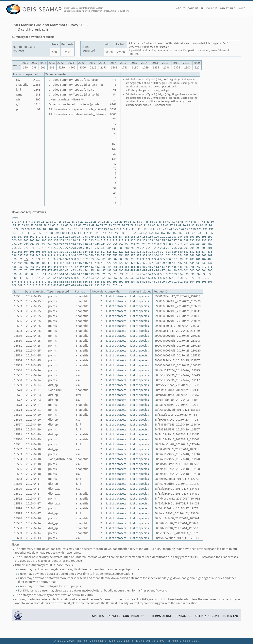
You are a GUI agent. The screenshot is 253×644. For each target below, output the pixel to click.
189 (151, 237)
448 (74, 267)
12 (47, 222)
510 (38, 274)
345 (68, 255)
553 (91, 278)
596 (145, 282)
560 (133, 278)
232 (204, 240)
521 (103, 274)
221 (139, 240)
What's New (228, 8)
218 (121, 240)
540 (14, 278)
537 (198, 274)
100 (27, 229)
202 (26, 240)
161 (187, 233)
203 (32, 240)
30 (125, 222)
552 (85, 278)
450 (85, 267)
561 (139, 278)
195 (186, 237)
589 (103, 282)
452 (97, 267)
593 (127, 282)
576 (26, 282)
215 (103, 240)
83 (154, 225)
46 (195, 222)
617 (68, 285)
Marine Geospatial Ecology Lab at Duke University (120, 641)
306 (38, 252)
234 (14, 244)
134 (27, 233)
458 (133, 267)
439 (20, 267)
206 (50, 240)
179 (91, 237)
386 (109, 259)
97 (13, 229)
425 (139, 263)
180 (97, 237)
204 (38, 240)
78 (132, 225)
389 (127, 259)
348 (85, 255)
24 (99, 222)
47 (199, 222)
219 (127, 240)
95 (206, 225)
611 (32, 285)
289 (139, 248)
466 (180, 267)
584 (74, 282)
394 (157, 259)
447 (68, 267)
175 (68, 237)
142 (74, 233)
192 (168, 237)
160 (181, 233)
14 (56, 222)
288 (133, 248)
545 (44, 278)
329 (174, 252)
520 (97, 274)
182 (109, 237)
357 (139, 255)
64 (71, 225)
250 (109, 244)
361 (162, 255)
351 (103, 255)
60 (54, 225)
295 (174, 248)
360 (157, 255)
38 (160, 222)
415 (79, 263)
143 (80, 233)
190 (157, 237)
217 (115, 240)
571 (198, 278)
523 (115, 274)
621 (91, 285)
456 (121, 267)
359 (151, 255)
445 (56, 267)
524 (121, 274)
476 (38, 270)
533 (174, 274)
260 (168, 244)
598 (157, 282)
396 (168, 259)
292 (157, 248)
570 (192, 278)
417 (91, 263)
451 (91, 267)
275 (56, 248)
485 (91, 270)
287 (127, 248)
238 (38, 244)
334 (204, 252)
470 (204, 267)
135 (33, 233)
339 (32, 255)
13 (51, 222)
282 (97, 248)
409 (44, 263)
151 (127, 233)
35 (147, 222)
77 (128, 225)
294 (168, 248)
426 (145, 263)
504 (204, 270)
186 (133, 237)
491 (127, 270)
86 (167, 225)
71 (102, 225)
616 (62, 285)
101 (33, 229)
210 (74, 240)
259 (162, 244)
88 (176, 225)
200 (14, 240)
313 (79, 252)
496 (157, 270)
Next (122, 285)
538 (204, 274)
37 (156, 222)
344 (62, 255)
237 (32, 244)
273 (44, 248)
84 (158, 225)
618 (74, 285)
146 (98, 233)
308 (50, 252)
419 (103, 263)
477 (44, 270)
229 (186, 240)
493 (139, 270)
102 (39, 229)
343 (56, 255)
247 (91, 244)
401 (198, 259)
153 (139, 233)
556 (109, 278)
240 (50, 244)
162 (193, 233)
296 (180, 248)
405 (20, 263)
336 (14, 255)
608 (14, 285)
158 (169, 233)
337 (20, 255)
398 (180, 259)
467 (186, 267)
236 (26, 244)
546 (50, 278)
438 (14, 267)
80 (141, 225)
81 (145, 225)
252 (121, 244)
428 (157, 263)
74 (115, 225)
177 (79, 237)
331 (186, 252)
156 (157, 233)
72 (106, 225)
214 (97, 240)
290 (145, 248)
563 (151, 278)
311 (68, 252)
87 (171, 225)
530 (157, 274)
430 (168, 263)
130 (205, 229)
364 (180, 255)
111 (93, 229)
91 (189, 225)
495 (151, 270)
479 (56, 270)
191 (162, 237)
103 (45, 229)
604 (192, 282)
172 (50, 237)
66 (80, 225)
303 (20, 252)
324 (145, 252)
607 (210, 282)
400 (192, 259)
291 (151, 248)
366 (192, 255)
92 (193, 225)
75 (119, 225)
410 (50, 263)
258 (157, 244)
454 (109, 267)
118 (134, 229)
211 (79, 240)
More (242, 8)
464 (168, 267)
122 (158, 229)
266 (204, 244)
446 (62, 267)
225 (162, 240)
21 (86, 222)
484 (85, 270)
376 (50, 259)
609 (20, 285)
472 (14, 270)
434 (192, 263)
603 (186, 282)
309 (56, 252)
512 (50, 274)
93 (197, 225)
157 (163, 233)
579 (44, 282)
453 (103, 267)
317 (103, 252)
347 (79, 255)
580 (50, 282)
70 (97, 225)
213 (91, 240)
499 (174, 270)
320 (121, 252)
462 (157, 267)
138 (50, 233)
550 (74, 278)
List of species (140, 296)
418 (97, 263)
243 (68, 244)
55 (32, 225)
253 (127, 244)
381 (79, 259)
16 (64, 222)
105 (57, 229)
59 (49, 225)
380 (74, 259)
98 (18, 229)
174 (62, 237)
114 (110, 229)
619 (79, 285)
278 (74, 248)
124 (170, 229)
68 (89, 225)
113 (104, 229)
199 (210, 237)
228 (180, 240)
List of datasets (116, 296)
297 (186, 248)
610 (26, 285)
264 (192, 244)
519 (91, 274)
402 (204, 259)
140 (62, 233)
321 (127, 252)
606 (204, 282)
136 (39, 233)
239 (44, 244)
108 (75, 229)
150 (122, 233)
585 (79, 282)
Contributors (134, 616)
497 (162, 270)
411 (56, 263)
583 (68, 282)
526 (133, 274)
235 (20, 244)
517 (79, 274)
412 (62, 263)
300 (204, 248)
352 (109, 255)
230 (192, 240)
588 (97, 282)
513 (56, 274)
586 (85, 282)
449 (79, 267)
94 (202, 225)
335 (210, 252)
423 (127, 263)
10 (38, 222)
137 (44, 233)
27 (112, 222)
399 (186, 259)
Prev (15, 218)
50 (212, 222)
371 (20, 259)
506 (14, 274)
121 (152, 229)
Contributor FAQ (225, 616)
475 (32, 270)
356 (133, 255)
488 (109, 270)
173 (56, 237)
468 (192, 267)
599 (162, 282)
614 (50, 285)
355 (127, 255)
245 (79, 244)
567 (174, 278)
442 (38, 267)
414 (74, 263)
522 (109, 274)
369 (210, 255)
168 (26, 237)
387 (115, 259)
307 (44, 252)
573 (210, 278)
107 (69, 229)
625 (115, 285)
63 (67, 225)
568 (180, 278)
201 (20, 240)
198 (204, 237)
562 (145, 278)
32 (134, 222)
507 (20, 274)
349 (91, 255)
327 (162, 252)
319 (115, 252)
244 (74, 244)
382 (85, 259)
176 (74, 237)
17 (69, 222)
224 (157, 240)
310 (62, 252)
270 (26, 248)
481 (68, 270)
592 (121, 282)
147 (104, 233)
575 (20, 282)
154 (145, 233)
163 (199, 233)
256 (145, 244)
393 (151, 259)
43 (182, 222)
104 (51, 229)
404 (14, 263)
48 (204, 222)
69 (93, 225)
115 (116, 229)
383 (91, 259)
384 (97, 259)
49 (208, 222)
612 (38, 285)
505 (210, 270)
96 (210, 225)
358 (145, 255)
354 (121, 255)
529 (151, 274)
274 (50, 248)
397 (174, 259)
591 (115, 282)
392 (145, 259)
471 (210, 267)
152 (133, 233)
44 (186, 222)
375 (44, 259)
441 (32, 267)
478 (50, 270)
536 (192, 274)
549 (68, 278)
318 (109, 252)
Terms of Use (161, 616)
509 (32, 274)
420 (109, 263)
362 (168, 255)
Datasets (113, 616)
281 (91, 248)
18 (73, 222)
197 (198, 237)
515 (68, 274)
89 (180, 225)
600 (168, 282)
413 (68, 263)
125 (176, 229)
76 (123, 225)
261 (174, 244)
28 (117, 222)
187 (139, 237)
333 (198, 252)
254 (133, 244)
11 (43, 222)
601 (174, 282)
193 (174, 237)
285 (115, 248)
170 (38, 237)
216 (109, 240)
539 (210, 274)
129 (199, 229)
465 (174, 267)
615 (56, 285)
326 (157, 252)
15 (60, 222)
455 (115, 267)
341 (44, 255)
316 (97, 252)
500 (180, 270)
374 (38, 259)
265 (198, 244)
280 (85, 248)
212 (85, 240)
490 (121, 270)
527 (139, 274)
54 (28, 225)
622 (97, 285)
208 (62, 240)
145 (92, 233)
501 (186, 270)
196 (192, 237)
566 (168, 278)
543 (32, 278)
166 (14, 237)
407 (32, 263)
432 (180, 263)
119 (140, 229)
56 (36, 225)
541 (20, 278)
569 (186, 278)
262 (180, 244)
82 (149, 225)
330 (180, 252)
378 (62, 259)
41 (173, 222)
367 (198, 255)
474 (26, 270)
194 (180, 237)
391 (139, 259)
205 (44, 240)
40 (169, 222)
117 (128, 229)
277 (68, 248)
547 (56, 278)
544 (38, 278)
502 (192, 270)
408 (38, 263)
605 (198, 282)
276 (62, 248)
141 (68, 233)
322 (133, 252)
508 (26, 274)
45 (191, 222)
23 (95, 222)
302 (14, 252)
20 (82, 222)
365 (186, 255)
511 (44, 274)
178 (85, 237)
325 (151, 252)
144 (86, 233)
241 (56, 244)
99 (22, 229)
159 (175, 233)
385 (103, 259)
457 (127, 267)
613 (44, 285)
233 (210, 240)
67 (84, 225)
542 (26, 278)
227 (174, 240)
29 (121, 222)
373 (32, 259)
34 (143, 222)
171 (44, 237)
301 (210, 248)
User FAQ (202, 616)
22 (91, 222)
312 (74, 252)
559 (127, 278)
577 (32, 282)
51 (15, 225)
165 (211, 233)
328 (168, 252)
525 (127, 274)
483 (79, 270)
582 (62, 282)
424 (133, 263)
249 (103, 244)
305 (32, 252)
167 (20, 237)
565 (162, 278)
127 (187, 229)
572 (204, 278)
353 (115, 255)
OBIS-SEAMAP (42, 9)
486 (97, 270)
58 (45, 225)
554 (97, 278)
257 (151, 244)
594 (133, 282)
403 (210, 259)
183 (115, 237)
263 (186, 244)
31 (130, 222)
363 (174, 255)
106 (63, 229)
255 (139, 244)
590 (109, 282)
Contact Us (183, 616)
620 (85, 285)
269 (20, 248)
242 (62, 244)
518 (85, 274)
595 (139, 282)
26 (108, 222)
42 (177, 222)
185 (127, 237)
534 (180, 274)
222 (145, 240)
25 (104, 222)
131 (211, 229)
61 (58, 225)
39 (164, 222)
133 (21, 233)
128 (193, 229)
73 (110, 225)
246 (85, 244)
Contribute (196, 8)
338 (26, 255)
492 (133, 270)
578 (38, 282)
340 (38, 255)
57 (41, 225)
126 (181, 229)
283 (103, 248)
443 (44, 267)
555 (103, 278)
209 (68, 240)
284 (109, 248)
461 (151, 267)
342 (50, 255)
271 (32, 248)
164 (205, 233)
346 (74, 255)
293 (162, 248)
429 (162, 263)
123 (164, 229)
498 (168, 270)
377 (56, 259)
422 (121, 263)
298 (192, 248)
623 (103, 285)
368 (204, 255)
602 (180, 282)
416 (85, 263)
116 (122, 229)
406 (26, 263)
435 (198, 263)
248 (97, 244)
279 (79, 248)
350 (97, 255)
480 (62, 270)
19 (77, 222)
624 (109, 285)
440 (26, 267)
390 (133, 259)
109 (81, 229)
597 (151, 282)
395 (162, 259)
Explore (212, 8)
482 (74, 270)
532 (168, 274)
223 (151, 240)
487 (103, 270)
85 (162, 225)
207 (56, 240)
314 (85, 252)
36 (151, 222)
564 (157, 278)
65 (76, 225)
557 (115, 278)
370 (14, 259)
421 (115, 263)
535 (186, 274)
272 (38, 248)
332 (192, 252)
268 (14, 248)
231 (198, 240)
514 (62, 274)
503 (198, 270)
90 (184, 225)
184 (121, 237)
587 (91, 282)
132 (15, 233)
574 (14, 282)
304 (26, 252)
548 (62, 278)
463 (162, 267)
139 (56, 233)
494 (145, 270)
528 (145, 274)
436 (204, 263)
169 (32, 237)
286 (121, 248)
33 (138, 222)
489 (115, 270)
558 (121, 278)
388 (121, 259)
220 (133, 240)
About (181, 8)
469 (198, 267)
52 (19, 225)
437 (210, 263)
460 (145, 267)
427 (151, 263)
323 (139, 252)
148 (110, 233)
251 (115, 244)
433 (186, 263)
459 (139, 267)
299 (198, 248)
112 (98, 229)
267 (210, 244)
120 (146, 229)
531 (162, 274)
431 (174, 263)
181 (103, 237)
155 (151, 233)
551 (79, 278)
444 (50, 267)
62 (62, 225)
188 (145, 237)
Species (98, 616)
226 (168, 240)
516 (74, 274)
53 (23, 225)
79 (136, 225)
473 (20, 270)
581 (56, 282)
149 (116, 233)
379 (68, 259)
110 (87, 229)
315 (91, 252)
